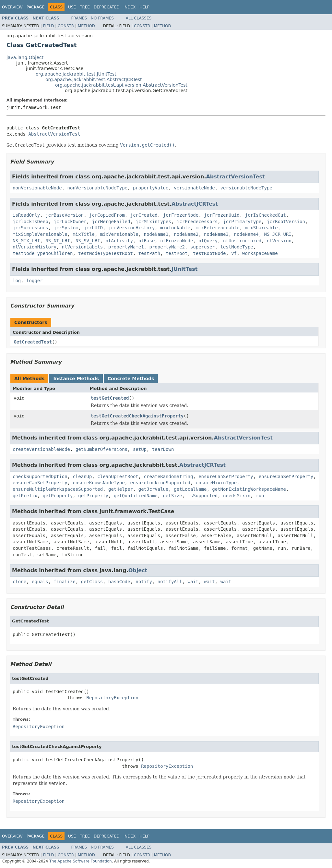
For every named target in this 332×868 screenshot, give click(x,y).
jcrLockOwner (70, 222)
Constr (66, 26)
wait (193, 582)
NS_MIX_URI (26, 241)
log (17, 281)
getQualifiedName (136, 496)
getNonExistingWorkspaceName (249, 489)
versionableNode (194, 188)
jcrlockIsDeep (30, 222)
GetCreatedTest (33, 342)
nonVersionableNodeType (97, 188)
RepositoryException (113, 698)
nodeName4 (246, 234)
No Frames (102, 18)
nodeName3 (216, 234)
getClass (92, 582)
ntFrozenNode (177, 241)
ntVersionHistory (35, 247)
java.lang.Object (25, 57)
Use (72, 7)
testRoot (177, 253)
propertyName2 (167, 247)
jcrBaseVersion (65, 215)
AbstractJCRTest (195, 204)
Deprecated (107, 7)
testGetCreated (110, 398)
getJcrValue (154, 489)
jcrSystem (66, 228)
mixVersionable (119, 234)
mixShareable (261, 228)
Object (138, 570)
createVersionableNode (41, 449)
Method (86, 26)
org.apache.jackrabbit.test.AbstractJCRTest (94, 79)
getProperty (58, 496)
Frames (79, 18)
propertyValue (151, 188)
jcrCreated (144, 215)
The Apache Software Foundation (81, 861)
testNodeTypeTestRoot (106, 253)
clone (19, 582)
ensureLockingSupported (160, 483)
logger (35, 281)
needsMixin (237, 496)
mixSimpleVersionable (40, 234)
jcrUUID (93, 228)
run (260, 496)
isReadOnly (26, 215)
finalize (64, 582)
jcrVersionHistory (131, 228)
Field (48, 26)
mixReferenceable (218, 228)
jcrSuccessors (30, 228)
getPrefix (25, 496)
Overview (12, 7)
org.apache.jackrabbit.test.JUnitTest (76, 74)
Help (144, 7)
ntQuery (208, 241)
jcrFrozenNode (181, 215)
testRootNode (209, 253)
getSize (173, 496)
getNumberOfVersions (101, 449)
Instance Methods (76, 379)
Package (36, 7)
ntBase (147, 241)
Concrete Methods (131, 379)
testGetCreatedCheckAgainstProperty (137, 416)
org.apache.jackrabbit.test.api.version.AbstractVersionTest (121, 85)
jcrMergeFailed (111, 222)
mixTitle (83, 234)
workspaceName (260, 253)
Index (130, 7)
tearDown (163, 449)
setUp (140, 449)
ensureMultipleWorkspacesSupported (58, 489)
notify (144, 582)
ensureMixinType (216, 483)
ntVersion (279, 241)
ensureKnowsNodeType (99, 483)
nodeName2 (186, 234)
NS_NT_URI (58, 241)
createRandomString (169, 476)
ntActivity (119, 241)
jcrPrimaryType (242, 222)
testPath (149, 253)
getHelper (121, 489)
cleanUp (82, 476)
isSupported (202, 496)
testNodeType (237, 247)
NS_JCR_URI (278, 234)
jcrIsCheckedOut (266, 215)
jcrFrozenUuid (222, 215)
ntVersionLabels (82, 247)
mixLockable (175, 228)
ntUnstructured (242, 241)
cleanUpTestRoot (118, 476)
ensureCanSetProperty (226, 476)
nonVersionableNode (37, 188)
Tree (85, 7)
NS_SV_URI (88, 241)
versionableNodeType (246, 188)
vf (234, 253)
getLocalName (190, 489)
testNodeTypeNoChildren (43, 253)
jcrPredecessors (197, 222)
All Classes (139, 18)
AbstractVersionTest (54, 134)
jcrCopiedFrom (107, 215)
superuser (203, 247)
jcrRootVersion (286, 222)
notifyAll (170, 582)
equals (40, 582)
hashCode (119, 582)
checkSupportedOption (40, 476)
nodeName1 (156, 234)
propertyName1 (126, 247)
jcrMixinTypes (153, 222)
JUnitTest (184, 269)
